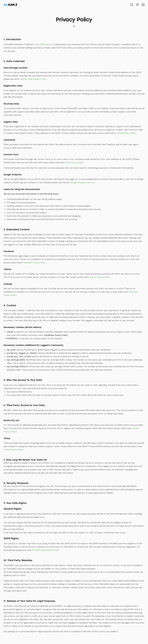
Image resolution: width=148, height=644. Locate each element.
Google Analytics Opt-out (83, 182)
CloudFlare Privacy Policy (56, 335)
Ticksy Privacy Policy (126, 133)
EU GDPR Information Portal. (46, 550)
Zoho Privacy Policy (75, 162)
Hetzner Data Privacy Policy (33, 79)
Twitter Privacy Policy (100, 277)
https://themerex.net (44, 44)
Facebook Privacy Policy (35, 263)
